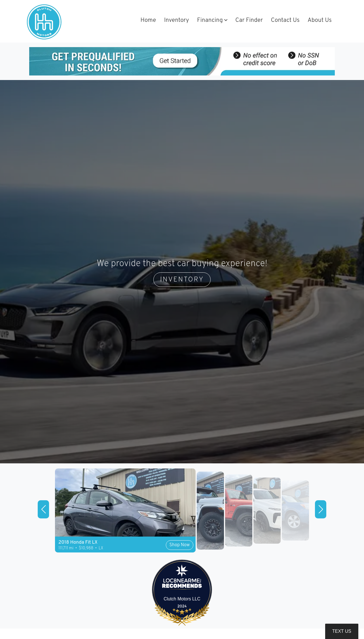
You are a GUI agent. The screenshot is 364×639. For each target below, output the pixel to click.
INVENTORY (182, 280)
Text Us (342, 631)
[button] (212, 21)
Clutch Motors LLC (182, 599)
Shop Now (180, 545)
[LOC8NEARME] (182, 582)
